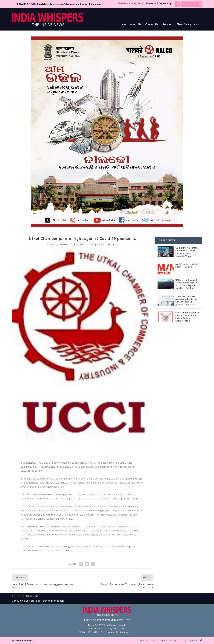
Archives (168, 24)
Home (122, 24)
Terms (164, 641)
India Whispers (27, 641)
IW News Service (68, 244)
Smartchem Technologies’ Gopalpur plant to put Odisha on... (69, 4)
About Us (136, 24)
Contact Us (152, 24)
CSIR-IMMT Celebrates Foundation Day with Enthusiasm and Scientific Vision (187, 252)
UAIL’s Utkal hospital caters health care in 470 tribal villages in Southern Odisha (186, 284)
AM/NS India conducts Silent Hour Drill (187, 266)
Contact (155, 641)
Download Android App (160, 3)
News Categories (187, 24)
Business (102, 244)
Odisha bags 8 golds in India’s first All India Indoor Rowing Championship (187, 317)
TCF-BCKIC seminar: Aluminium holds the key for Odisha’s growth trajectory (186, 300)
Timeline (193, 641)
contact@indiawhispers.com (122, 632)
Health (112, 244)
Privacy (173, 641)
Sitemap (182, 641)
